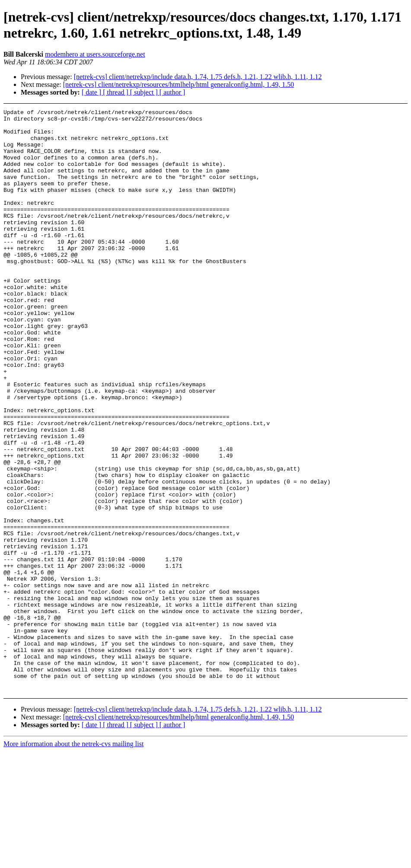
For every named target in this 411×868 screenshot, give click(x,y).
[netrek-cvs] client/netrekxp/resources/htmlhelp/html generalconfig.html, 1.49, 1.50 (179, 84)
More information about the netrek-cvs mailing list (73, 860)
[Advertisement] (374, 131)
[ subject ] (145, 92)
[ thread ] (116, 92)
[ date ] (92, 92)
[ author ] (172, 92)
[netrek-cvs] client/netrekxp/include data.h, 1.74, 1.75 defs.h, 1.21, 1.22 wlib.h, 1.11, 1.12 (198, 77)
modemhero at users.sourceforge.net (95, 54)
